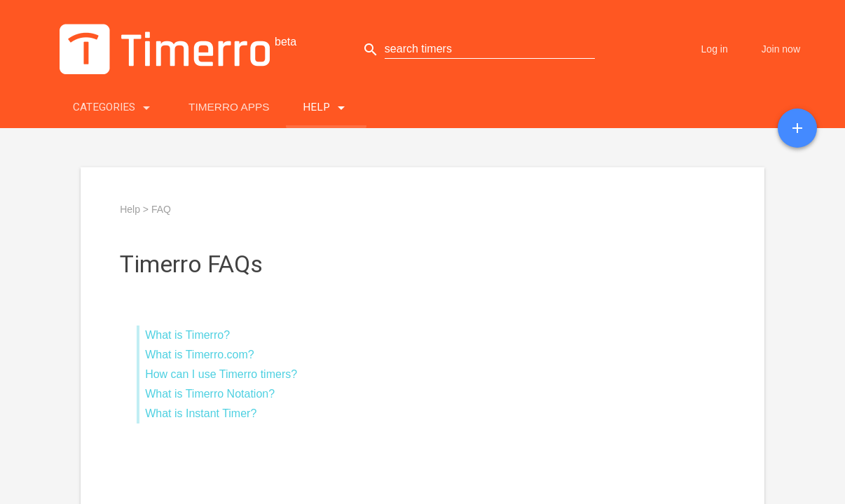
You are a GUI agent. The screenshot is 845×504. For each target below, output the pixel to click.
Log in (715, 49)
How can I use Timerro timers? (221, 374)
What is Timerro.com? (200, 355)
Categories (114, 104)
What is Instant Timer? (201, 413)
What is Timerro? (187, 335)
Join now (781, 49)
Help (326, 104)
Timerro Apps (229, 107)
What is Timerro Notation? (210, 394)
